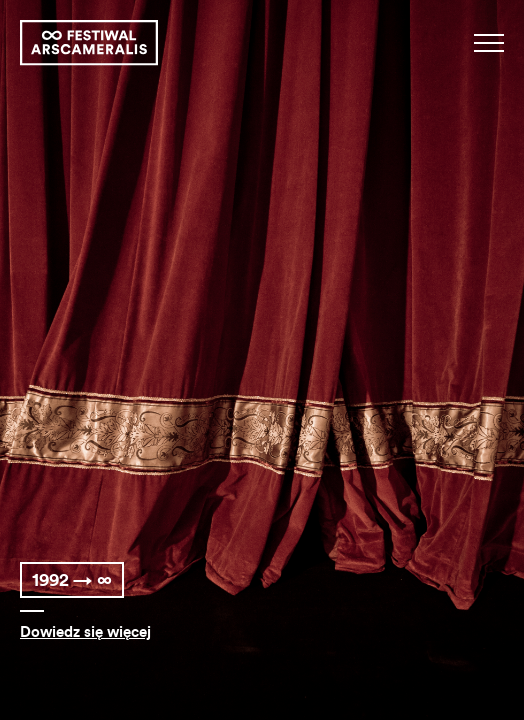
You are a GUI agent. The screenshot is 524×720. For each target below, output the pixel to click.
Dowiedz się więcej (85, 632)
